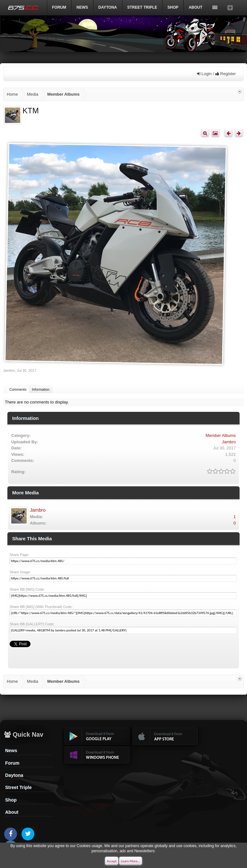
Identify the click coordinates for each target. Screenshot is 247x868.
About (12, 812)
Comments (18, 389)
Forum (59, 7)
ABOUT (195, 7)
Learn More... (130, 861)
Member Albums (221, 435)
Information (41, 389)
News (82, 7)
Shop (173, 7)
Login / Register (216, 74)
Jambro (9, 370)
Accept (112, 861)
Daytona (14, 775)
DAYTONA (108, 7)
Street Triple (142, 7)
